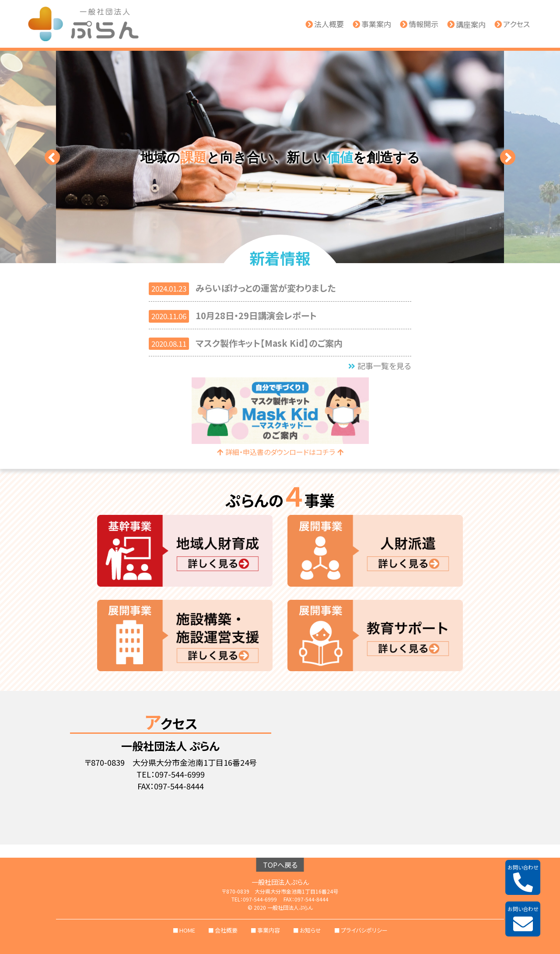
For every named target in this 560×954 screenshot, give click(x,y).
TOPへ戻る (280, 865)
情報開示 (419, 24)
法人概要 (325, 24)
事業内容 (269, 930)
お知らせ (310, 930)
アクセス (512, 24)
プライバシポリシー (364, 930)
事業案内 (372, 24)
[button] (52, 157)
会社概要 (226, 930)
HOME (187, 930)
